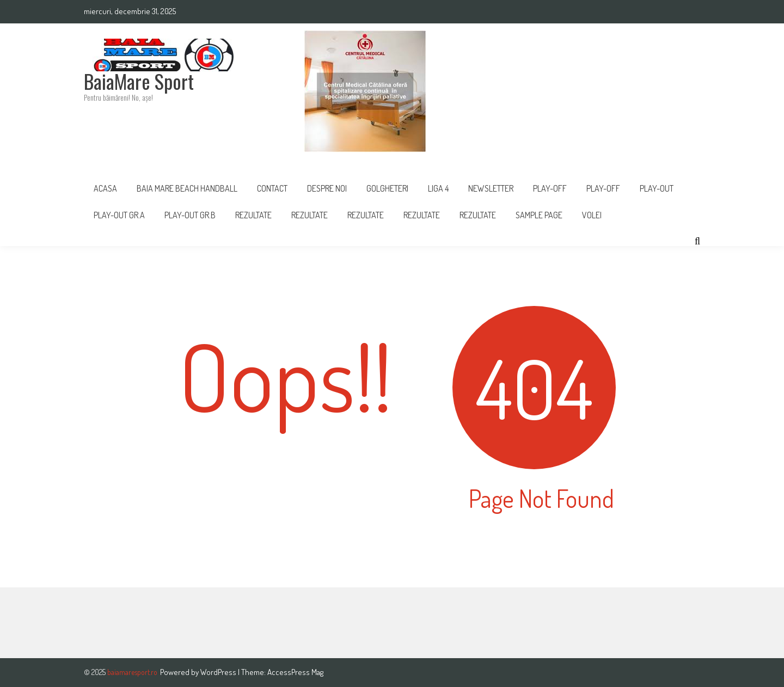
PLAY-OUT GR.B (190, 215)
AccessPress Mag (295, 672)
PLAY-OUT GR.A (119, 215)
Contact (272, 188)
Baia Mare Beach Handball (187, 188)
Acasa (105, 188)
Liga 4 (438, 188)
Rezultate (253, 215)
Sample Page (539, 215)
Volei (592, 215)
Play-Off (603, 188)
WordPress (219, 672)
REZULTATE (310, 215)
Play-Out (657, 188)
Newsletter (491, 188)
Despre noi (327, 188)
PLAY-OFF (550, 188)
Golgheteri (387, 188)
